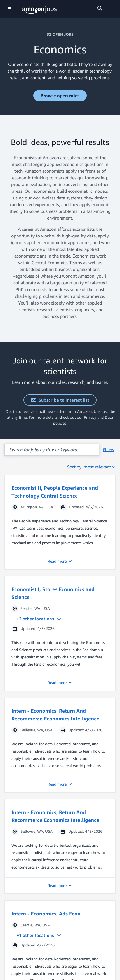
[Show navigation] (10, 9)
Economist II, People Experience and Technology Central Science (55, 492)
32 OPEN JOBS (60, 34)
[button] (60, 522)
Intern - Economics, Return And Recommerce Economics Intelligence (55, 715)
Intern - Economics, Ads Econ (46, 914)
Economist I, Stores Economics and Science (53, 593)
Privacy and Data (98, 417)
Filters (109, 450)
